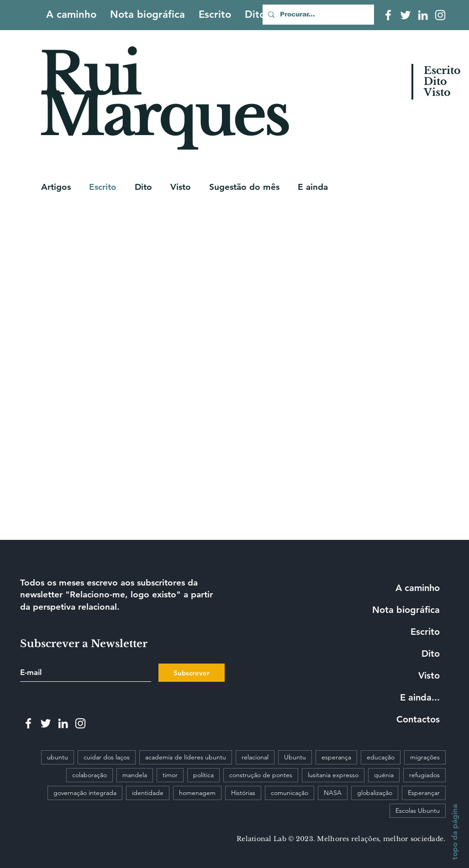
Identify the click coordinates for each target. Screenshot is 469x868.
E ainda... (420, 697)
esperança (336, 757)
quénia (384, 775)
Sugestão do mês (244, 187)
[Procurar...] (317, 15)
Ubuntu (295, 757)
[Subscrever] (192, 673)
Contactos (418, 719)
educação (381, 757)
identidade (148, 793)
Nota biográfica (406, 610)
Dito (143, 187)
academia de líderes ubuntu (186, 757)
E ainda (313, 187)
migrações (425, 757)
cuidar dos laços (107, 757)
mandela (135, 775)
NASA (333, 793)
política (203, 775)
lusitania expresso (333, 775)
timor (170, 775)
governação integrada (85, 793)
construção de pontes (261, 775)
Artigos (56, 187)
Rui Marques (164, 94)
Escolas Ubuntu (418, 810)
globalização (375, 793)
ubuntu (58, 757)
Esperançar (424, 793)
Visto (181, 187)
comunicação (290, 793)
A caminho (418, 588)
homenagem (197, 793)
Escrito (103, 187)
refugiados (424, 775)
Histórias (243, 793)
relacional (255, 757)
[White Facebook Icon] (388, 15)
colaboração (90, 775)
